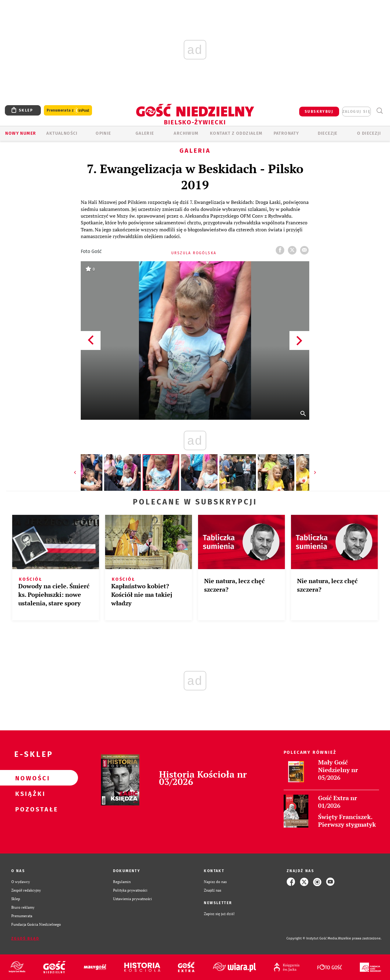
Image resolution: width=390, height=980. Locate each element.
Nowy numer (21, 133)
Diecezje (328, 133)
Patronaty (286, 133)
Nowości (29, 778)
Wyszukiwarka (379, 111)
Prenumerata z (68, 110)
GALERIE (145, 133)
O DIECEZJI (369, 133)
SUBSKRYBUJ (319, 112)
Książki (29, 793)
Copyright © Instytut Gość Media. (312, 938)
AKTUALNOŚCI (62, 133)
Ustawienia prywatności (133, 899)
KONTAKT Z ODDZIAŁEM (236, 133)
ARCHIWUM (186, 133)
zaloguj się (356, 112)
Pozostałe (29, 809)
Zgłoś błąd (25, 939)
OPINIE (103, 133)
